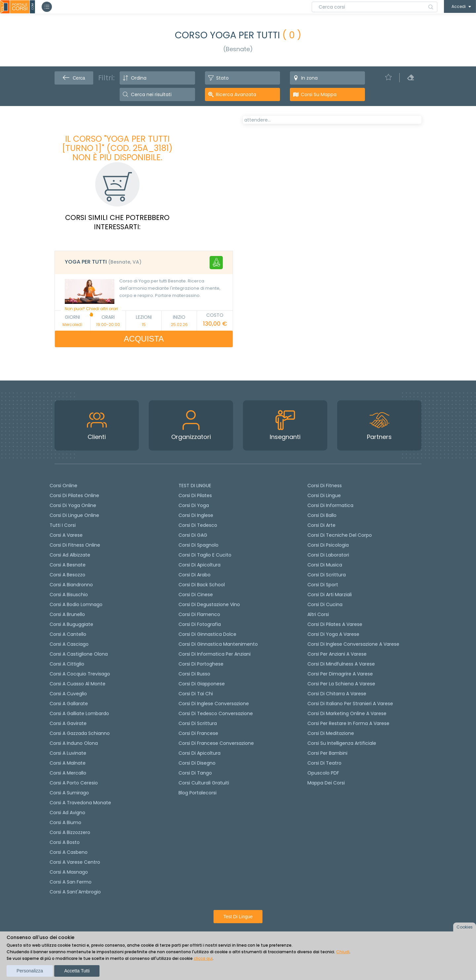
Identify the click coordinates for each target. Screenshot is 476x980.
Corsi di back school (202, 585)
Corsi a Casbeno (69, 852)
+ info (408, 301)
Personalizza (30, 971)
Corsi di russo (194, 674)
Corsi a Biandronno (71, 585)
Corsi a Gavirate (68, 723)
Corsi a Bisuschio (69, 595)
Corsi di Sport (323, 585)
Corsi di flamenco (199, 614)
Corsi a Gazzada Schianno (80, 733)
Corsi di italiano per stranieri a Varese (350, 704)
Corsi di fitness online (75, 545)
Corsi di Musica (325, 565)
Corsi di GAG (193, 535)
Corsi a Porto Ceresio (74, 783)
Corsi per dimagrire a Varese (340, 674)
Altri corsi (318, 614)
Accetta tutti (77, 971)
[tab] (144, 263)
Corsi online (63, 486)
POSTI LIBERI (398, 125)
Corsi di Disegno (197, 763)
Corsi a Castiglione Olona (79, 654)
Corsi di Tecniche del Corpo (340, 535)
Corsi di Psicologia (328, 545)
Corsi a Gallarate (69, 704)
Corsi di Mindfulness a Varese (341, 664)
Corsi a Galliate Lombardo (79, 713)
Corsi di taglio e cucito (205, 555)
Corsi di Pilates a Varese (335, 624)
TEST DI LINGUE (195, 486)
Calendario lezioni (270, 230)
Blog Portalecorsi (198, 793)
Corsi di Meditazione (331, 733)
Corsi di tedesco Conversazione (216, 713)
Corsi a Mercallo (68, 773)
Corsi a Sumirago (69, 793)
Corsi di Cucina (325, 604)
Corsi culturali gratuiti (204, 783)
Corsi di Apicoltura (199, 753)
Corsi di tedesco (198, 525)
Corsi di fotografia (200, 624)
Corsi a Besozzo (67, 575)
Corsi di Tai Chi (196, 694)
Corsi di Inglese (196, 515)
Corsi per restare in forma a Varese (348, 723)
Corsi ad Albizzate (70, 555)
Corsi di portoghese (201, 664)
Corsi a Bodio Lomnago (76, 604)
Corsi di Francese (198, 733)
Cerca (74, 78)
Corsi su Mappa (319, 94)
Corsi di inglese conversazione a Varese (353, 644)
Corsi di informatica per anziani (215, 654)
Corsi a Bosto (65, 842)
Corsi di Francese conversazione (216, 743)
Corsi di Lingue (324, 495)
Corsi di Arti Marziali (330, 595)
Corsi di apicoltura (199, 565)
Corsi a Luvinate (68, 753)
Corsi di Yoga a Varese (333, 634)
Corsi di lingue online (74, 515)
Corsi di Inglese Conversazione (214, 704)
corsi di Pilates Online (74, 495)
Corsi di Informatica (330, 505)
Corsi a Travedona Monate (80, 803)
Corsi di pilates (195, 495)
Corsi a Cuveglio (68, 694)
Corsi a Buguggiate (71, 624)
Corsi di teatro (324, 763)
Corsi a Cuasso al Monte (78, 684)
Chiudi (343, 952)
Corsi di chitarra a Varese (337, 694)
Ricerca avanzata (236, 94)
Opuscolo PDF (323, 773)
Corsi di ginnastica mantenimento (218, 644)
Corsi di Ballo (322, 515)
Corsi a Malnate (68, 763)
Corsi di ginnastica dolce (207, 634)
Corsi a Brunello (67, 614)
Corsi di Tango (195, 773)
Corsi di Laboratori (328, 555)
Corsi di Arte (321, 525)
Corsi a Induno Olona (74, 743)
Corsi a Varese (66, 535)
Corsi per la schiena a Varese (341, 684)
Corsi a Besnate (68, 565)
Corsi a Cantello (68, 634)
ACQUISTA (144, 339)
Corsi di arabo (195, 575)
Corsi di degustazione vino (209, 604)
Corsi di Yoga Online (73, 505)
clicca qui (203, 958)
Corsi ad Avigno (67, 813)
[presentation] (251, 143)
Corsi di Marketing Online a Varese (347, 713)
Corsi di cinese (196, 595)
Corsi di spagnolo (198, 545)
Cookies (465, 927)
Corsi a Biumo (65, 822)
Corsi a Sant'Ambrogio (75, 892)
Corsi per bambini (327, 753)
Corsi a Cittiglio (67, 664)
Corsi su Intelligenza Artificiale (342, 743)
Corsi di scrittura (198, 723)
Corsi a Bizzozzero (70, 832)
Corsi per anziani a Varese (337, 654)
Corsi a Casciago (69, 644)
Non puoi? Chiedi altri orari (91, 311)
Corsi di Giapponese (202, 684)
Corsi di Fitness (325, 486)
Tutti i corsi (63, 525)
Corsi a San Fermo (71, 882)
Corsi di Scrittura (327, 575)
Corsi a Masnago (69, 872)
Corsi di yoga (194, 505)
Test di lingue (238, 917)
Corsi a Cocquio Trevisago (80, 674)
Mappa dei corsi (326, 783)
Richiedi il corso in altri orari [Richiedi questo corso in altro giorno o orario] (289, 263)
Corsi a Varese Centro (75, 862)
